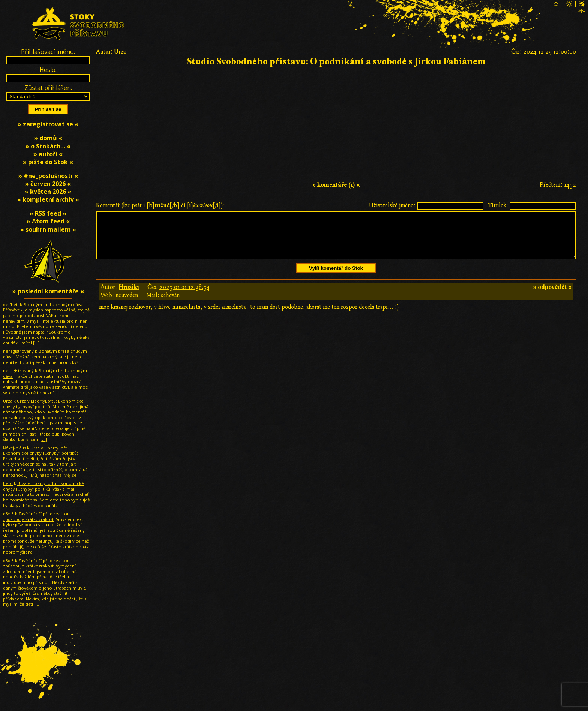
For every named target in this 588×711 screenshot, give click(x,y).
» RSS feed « (48, 213)
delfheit (11, 305)
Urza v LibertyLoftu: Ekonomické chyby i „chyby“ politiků (43, 404)
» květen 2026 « (48, 192)
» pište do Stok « (48, 162)
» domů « (48, 138)
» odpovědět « (552, 296)
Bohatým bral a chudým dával (53, 305)
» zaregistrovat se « (48, 124)
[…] (36, 343)
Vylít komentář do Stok (336, 277)
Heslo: (48, 70)
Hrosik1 (129, 296)
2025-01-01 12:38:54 (185, 296)
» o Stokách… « (48, 146)
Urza (120, 52)
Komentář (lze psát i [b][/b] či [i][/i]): (160, 205)
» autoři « (48, 154)
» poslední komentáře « (48, 291)
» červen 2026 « (48, 184)
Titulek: (498, 205)
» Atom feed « (48, 221)
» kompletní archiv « (48, 199)
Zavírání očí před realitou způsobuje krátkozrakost (36, 516)
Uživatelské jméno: (392, 205)
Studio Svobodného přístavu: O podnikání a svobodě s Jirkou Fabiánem (336, 62)
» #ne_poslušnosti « (48, 176)
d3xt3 (8, 514)
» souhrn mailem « (48, 229)
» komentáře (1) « (336, 185)
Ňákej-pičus (14, 448)
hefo (8, 483)
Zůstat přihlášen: (48, 88)
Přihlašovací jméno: (48, 52)
